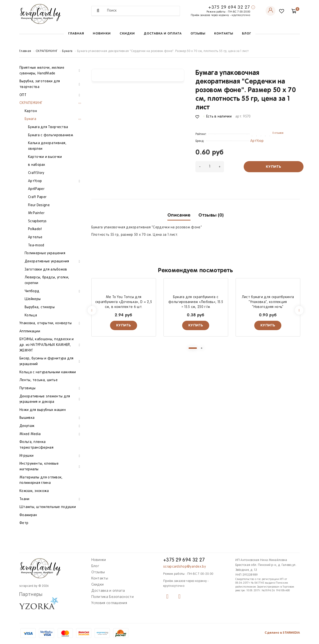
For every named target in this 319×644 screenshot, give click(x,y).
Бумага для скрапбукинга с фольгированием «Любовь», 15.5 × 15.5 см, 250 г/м (196, 302)
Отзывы (198, 34)
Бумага (67, 51)
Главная (76, 34)
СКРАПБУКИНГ (47, 51)
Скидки (127, 34)
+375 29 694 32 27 (229, 7)
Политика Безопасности (112, 597)
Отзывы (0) (211, 215)
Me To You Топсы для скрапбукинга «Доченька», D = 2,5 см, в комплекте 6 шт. (124, 302)
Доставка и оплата (163, 34)
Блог (247, 34)
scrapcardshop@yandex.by (184, 567)
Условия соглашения (109, 603)
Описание (179, 215)
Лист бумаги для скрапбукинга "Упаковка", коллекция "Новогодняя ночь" (268, 302)
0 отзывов (278, 133)
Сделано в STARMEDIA (282, 633)
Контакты (224, 34)
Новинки (102, 34)
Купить (273, 167)
